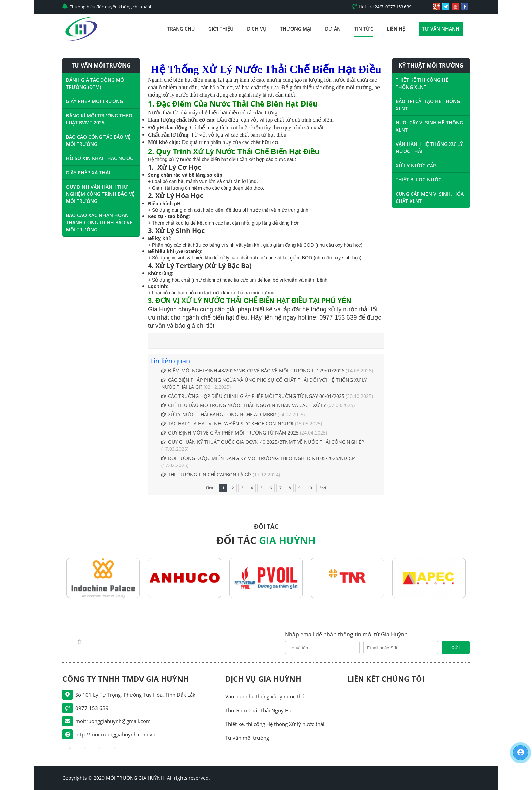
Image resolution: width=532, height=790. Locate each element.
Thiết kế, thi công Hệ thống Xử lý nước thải (275, 724)
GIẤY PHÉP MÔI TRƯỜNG (94, 101)
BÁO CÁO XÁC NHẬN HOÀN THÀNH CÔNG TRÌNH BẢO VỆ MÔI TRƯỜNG (99, 222)
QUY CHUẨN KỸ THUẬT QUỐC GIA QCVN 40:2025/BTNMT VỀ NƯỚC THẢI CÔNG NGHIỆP (263, 442)
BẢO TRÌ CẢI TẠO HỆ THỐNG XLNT (428, 105)
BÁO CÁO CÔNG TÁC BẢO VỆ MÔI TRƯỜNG (98, 140)
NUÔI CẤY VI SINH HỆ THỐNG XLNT (429, 126)
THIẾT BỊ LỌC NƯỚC (419, 180)
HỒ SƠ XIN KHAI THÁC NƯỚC (99, 158)
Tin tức (364, 29)
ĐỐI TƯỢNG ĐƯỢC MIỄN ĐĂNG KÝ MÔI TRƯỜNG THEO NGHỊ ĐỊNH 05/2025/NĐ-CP (258, 458)
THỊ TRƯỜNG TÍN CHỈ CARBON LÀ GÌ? (206, 474)
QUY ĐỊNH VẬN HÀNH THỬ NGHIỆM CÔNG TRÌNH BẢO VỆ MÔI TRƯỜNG (100, 194)
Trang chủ (181, 29)
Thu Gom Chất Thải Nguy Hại (259, 710)
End (323, 488)
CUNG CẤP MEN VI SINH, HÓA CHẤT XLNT (430, 197)
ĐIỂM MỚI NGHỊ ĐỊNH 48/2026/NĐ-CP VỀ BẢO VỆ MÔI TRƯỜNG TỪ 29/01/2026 (253, 371)
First (210, 488)
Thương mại (296, 29)
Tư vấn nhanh (441, 29)
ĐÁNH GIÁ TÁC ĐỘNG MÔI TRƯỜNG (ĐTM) (96, 83)
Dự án (333, 29)
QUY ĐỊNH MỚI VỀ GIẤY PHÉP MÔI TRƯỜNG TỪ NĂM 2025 (230, 433)
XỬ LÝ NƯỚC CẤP (416, 165)
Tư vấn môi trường (247, 738)
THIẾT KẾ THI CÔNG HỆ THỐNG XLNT (422, 83)
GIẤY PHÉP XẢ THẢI (88, 172)
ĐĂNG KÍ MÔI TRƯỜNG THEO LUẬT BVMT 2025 (99, 119)
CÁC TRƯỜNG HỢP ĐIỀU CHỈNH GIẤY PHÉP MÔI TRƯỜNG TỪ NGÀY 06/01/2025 (253, 396)
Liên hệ (396, 29)
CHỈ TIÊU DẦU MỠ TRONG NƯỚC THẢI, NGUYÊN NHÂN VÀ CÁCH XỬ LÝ (244, 405)
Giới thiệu (221, 29)
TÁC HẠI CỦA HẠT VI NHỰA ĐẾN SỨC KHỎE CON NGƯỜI (228, 423)
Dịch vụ (257, 29)
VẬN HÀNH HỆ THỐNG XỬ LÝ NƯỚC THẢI (429, 148)
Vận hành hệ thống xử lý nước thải (265, 696)
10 (310, 488)
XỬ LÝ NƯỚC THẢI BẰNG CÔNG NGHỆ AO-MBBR (219, 414)
